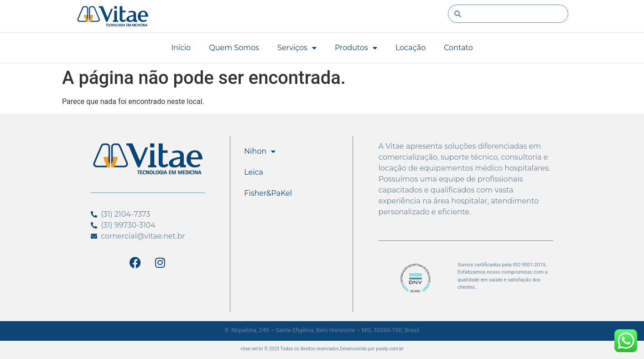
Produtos (356, 48)
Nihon (260, 151)
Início (181, 48)
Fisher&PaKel (268, 193)
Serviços (297, 48)
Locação (410, 48)
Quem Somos (234, 48)
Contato (458, 48)
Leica (254, 172)
